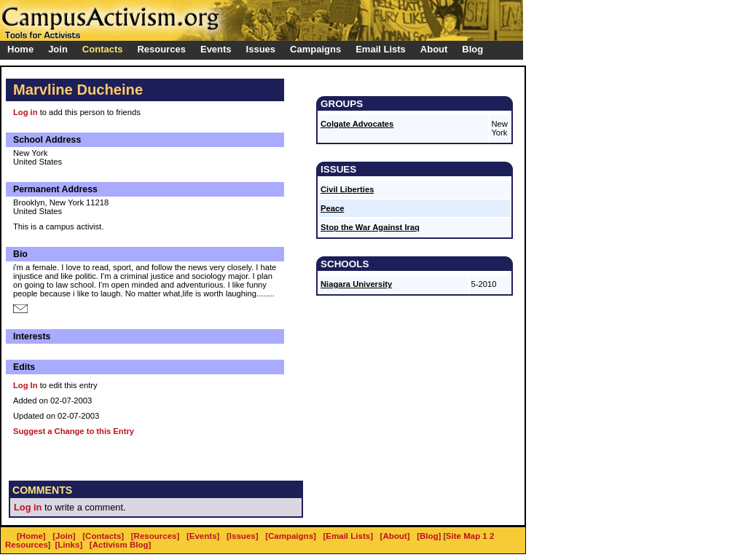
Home (20, 49)
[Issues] (243, 536)
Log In (25, 385)
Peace (332, 208)
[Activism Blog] (120, 545)
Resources (27, 545)
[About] (395, 536)
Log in (25, 112)
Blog (472, 49)
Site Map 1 (467, 536)
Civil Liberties (347, 189)
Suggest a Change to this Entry (74, 431)
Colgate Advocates (357, 124)
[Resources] (156, 536)
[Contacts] (103, 536)
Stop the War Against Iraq (370, 227)
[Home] (31, 536)
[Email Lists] (348, 536)
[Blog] (429, 536)
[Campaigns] (291, 536)
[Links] (69, 545)
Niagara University (356, 284)
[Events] (203, 536)
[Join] (64, 536)
